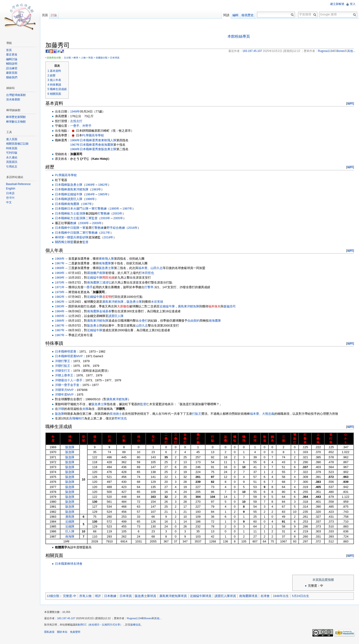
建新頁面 (12, 73)
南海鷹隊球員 (250, 596)
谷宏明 (109, 297)
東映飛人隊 (110, 140)
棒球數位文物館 (16, 122)
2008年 (86, 223)
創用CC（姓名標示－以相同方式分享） (102, 626)
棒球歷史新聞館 (16, 117)
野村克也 (122, 419)
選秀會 (98, 140)
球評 (99, 596)
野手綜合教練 (117, 228)
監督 (96, 218)
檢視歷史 (247, 15)
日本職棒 (88, 140)
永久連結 (12, 157)
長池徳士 (117, 414)
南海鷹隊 (109, 145)
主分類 (69, 58)
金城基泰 (107, 311)
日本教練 (112, 596)
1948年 (77, 112)
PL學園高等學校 (95, 136)
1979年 (61, 292)
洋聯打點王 (64, 366)
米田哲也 (150, 273)
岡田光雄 (110, 278)
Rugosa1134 (136, 620)
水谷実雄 (159, 302)
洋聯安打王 (64, 371)
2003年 (119, 214)
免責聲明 (77, 633)
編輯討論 (12, 59)
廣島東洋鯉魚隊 (79, 190)
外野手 (89, 126)
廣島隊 (71, 517)
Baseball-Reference (19, 184)
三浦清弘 (107, 283)
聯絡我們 (12, 77)
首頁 (9, 50)
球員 (92, 58)
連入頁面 (12, 139)
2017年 (107, 233)
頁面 (46, 15)
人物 (85, 58)
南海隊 (71, 537)
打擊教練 (102, 209)
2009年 (98, 223)
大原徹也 (125, 307)
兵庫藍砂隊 (82, 238)
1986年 (92, 199)
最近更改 (12, 55)
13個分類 (55, 596)
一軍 (93, 209)
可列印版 (12, 153)
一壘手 (76, 126)
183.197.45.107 (68, 620)
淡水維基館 (14, 99)
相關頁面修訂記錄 (18, 144)
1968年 (77, 149)
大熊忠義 (270, 414)
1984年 (92, 195)
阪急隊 (61, 414)
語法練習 (12, 68)
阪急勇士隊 (110, 149)
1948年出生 (282, 596)
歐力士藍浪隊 (78, 214)
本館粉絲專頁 (239, 37)
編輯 (349, 104)
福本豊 (145, 268)
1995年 (116, 209)
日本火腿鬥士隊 (79, 209)
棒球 (77, 58)
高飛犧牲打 (78, 419)
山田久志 (158, 268)
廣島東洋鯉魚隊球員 (175, 596)
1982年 (104, 185)
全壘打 (145, 321)
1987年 (89, 204)
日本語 (11, 193)
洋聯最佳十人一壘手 (70, 380)
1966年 (77, 140)
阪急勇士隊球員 (147, 596)
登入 (352, 4)
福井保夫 (216, 307)
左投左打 (78, 121)
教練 (75, 223)
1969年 (92, 185)
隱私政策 (51, 633)
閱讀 (226, 15)
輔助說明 (12, 64)
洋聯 (60, 395)
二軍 (90, 218)
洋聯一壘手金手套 (69, 385)
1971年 (61, 287)
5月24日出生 (302, 596)
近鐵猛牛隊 (76, 195)
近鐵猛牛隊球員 (202, 596)
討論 (55, 15)
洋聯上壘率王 (66, 376)
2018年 (110, 238)
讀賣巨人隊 (76, 199)
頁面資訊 (12, 162)
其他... (159, 620)
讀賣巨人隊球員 (227, 596)
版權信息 (137, 626)
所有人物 (87, 596)
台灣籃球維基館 (16, 95)
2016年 (134, 228)
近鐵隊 (71, 522)
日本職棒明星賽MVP (71, 357)
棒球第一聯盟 (66, 238)
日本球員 (116, 58)
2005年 (120, 218)
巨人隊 (71, 532)
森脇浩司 (231, 307)
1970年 (61, 283)
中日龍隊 (75, 228)
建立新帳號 (337, 4)
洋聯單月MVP (66, 390)
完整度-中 (71, 596)
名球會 (267, 596)
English (11, 189)
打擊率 (151, 287)
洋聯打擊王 (64, 361)
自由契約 (195, 321)
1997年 (129, 209)
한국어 (11, 198)
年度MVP (69, 395)
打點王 (198, 414)
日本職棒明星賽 (67, 352)
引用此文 (12, 167)
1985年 (104, 195)
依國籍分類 (103, 58)
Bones (150, 620)
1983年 (98, 190)
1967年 (77, 145)
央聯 (87, 409)
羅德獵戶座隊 (98, 273)
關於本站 (64, 633)
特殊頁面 (12, 148)
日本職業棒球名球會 (70, 564)
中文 (9, 202)
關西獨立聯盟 (66, 242)
